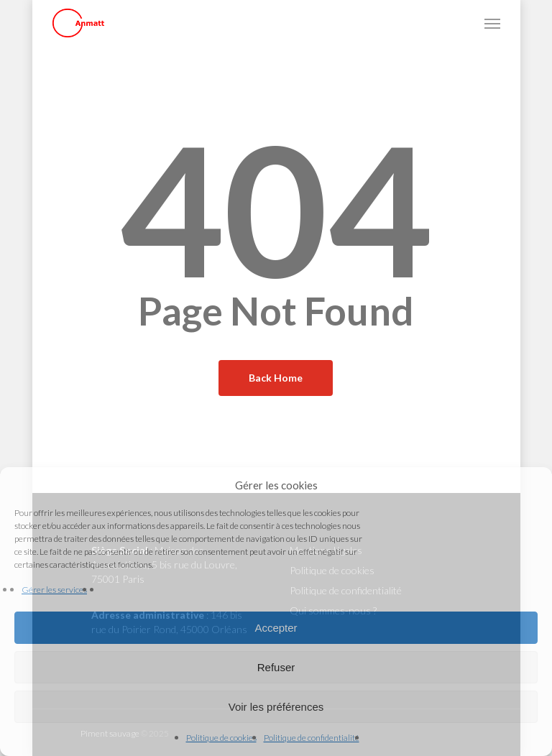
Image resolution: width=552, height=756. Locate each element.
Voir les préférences (276, 707)
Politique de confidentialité (312, 738)
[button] (492, 23)
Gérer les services (54, 590)
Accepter (276, 628)
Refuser (276, 667)
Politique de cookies (221, 738)
